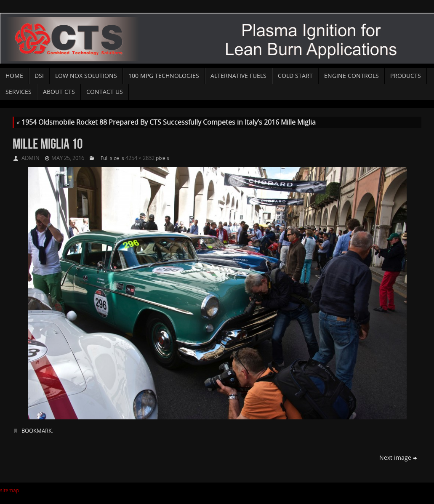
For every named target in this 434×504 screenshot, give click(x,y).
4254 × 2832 (140, 158)
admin (31, 158)
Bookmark (37, 431)
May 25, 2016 (68, 158)
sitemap (9, 490)
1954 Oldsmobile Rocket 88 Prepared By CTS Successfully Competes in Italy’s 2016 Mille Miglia (166, 122)
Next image (398, 457)
